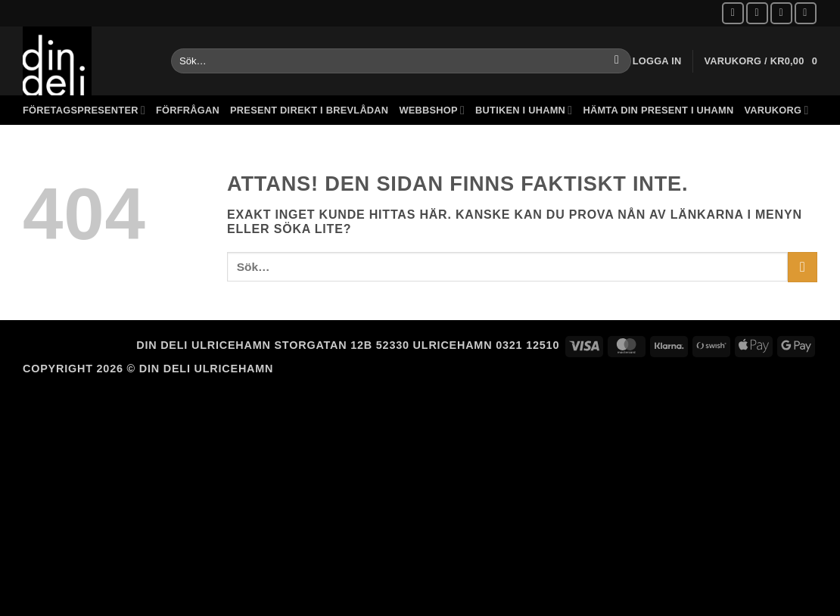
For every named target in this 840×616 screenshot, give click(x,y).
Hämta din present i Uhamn (658, 110)
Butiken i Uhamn (524, 110)
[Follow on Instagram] (757, 13)
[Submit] (617, 61)
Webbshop (432, 110)
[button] (657, 61)
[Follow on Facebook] (733, 13)
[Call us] (806, 13)
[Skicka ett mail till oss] (781, 13)
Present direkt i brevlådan (309, 110)
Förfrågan (188, 110)
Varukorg (776, 110)
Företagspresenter (84, 110)
